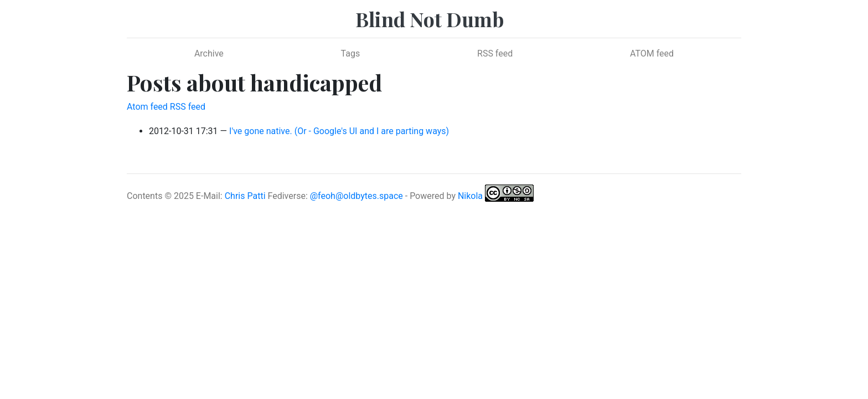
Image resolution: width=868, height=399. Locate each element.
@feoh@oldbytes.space (356, 196)
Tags (351, 53)
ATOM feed (652, 53)
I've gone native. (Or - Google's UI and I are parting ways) (339, 131)
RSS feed (495, 53)
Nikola (470, 196)
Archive (209, 53)
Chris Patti (245, 196)
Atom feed (147, 107)
